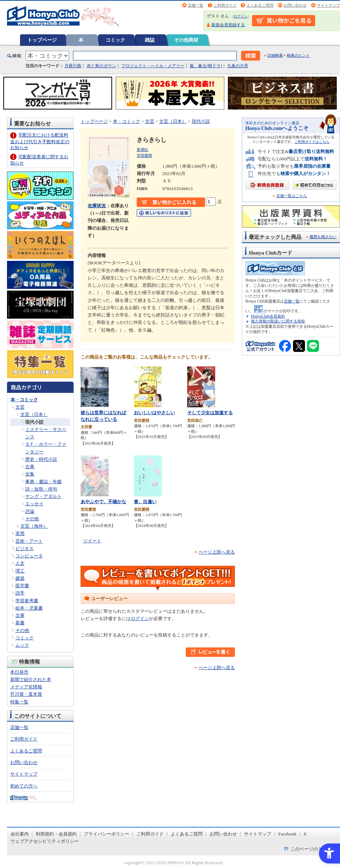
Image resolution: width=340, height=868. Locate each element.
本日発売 (19, 672)
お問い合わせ (295, 5)
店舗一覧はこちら (292, 196)
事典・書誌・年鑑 (43, 482)
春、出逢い (145, 502)
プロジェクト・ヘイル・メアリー (153, 66)
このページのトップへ (313, 849)
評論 (30, 511)
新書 (20, 623)
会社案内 (20, 834)
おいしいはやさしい (154, 413)
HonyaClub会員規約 (268, 316)
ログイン (240, 16)
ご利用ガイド (225, 5)
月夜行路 (73, 66)
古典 (30, 467)
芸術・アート (29, 541)
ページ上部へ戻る (217, 552)
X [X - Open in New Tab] (305, 834)
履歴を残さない (323, 237)
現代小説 (34, 422)
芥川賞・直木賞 (26, 694)
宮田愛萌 (144, 155)
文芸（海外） (34, 526)
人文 (20, 563)
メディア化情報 (26, 687)
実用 (20, 533)
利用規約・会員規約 (56, 834)
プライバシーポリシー (107, 834)
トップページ (42, 40)
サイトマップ (328, 5)
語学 (20, 593)
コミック (115, 40)
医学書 (22, 586)
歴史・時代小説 (41, 459)
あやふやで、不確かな (103, 502)
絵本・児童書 (29, 608)
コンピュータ (29, 556)
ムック (22, 645)
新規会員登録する (228, 25)
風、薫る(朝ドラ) (206, 66)
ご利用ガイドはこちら (312, 142)
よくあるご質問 (260, 5)
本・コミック (24, 400)
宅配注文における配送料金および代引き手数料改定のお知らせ (40, 141)
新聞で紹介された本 (31, 679)
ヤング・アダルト (43, 496)
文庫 (20, 615)
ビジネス (25, 548)
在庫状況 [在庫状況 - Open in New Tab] (97, 206)
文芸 (20, 407)
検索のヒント (298, 55)
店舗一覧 (196, 5)
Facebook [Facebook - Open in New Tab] (287, 834)
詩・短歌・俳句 (41, 489)
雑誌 (150, 40)
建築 (20, 578)
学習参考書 (27, 601)
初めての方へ (24, 786)
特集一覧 (19, 702)
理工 (20, 571)
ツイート (92, 541)
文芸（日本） (34, 414)
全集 (30, 474)
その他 (32, 519)
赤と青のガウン (101, 66)
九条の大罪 (238, 66)
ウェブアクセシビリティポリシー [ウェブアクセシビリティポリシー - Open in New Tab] (45, 841)
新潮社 (142, 150)
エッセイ (34, 504)
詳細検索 (275, 55)
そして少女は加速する (210, 413)
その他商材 (186, 40)
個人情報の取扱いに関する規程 (278, 321)
